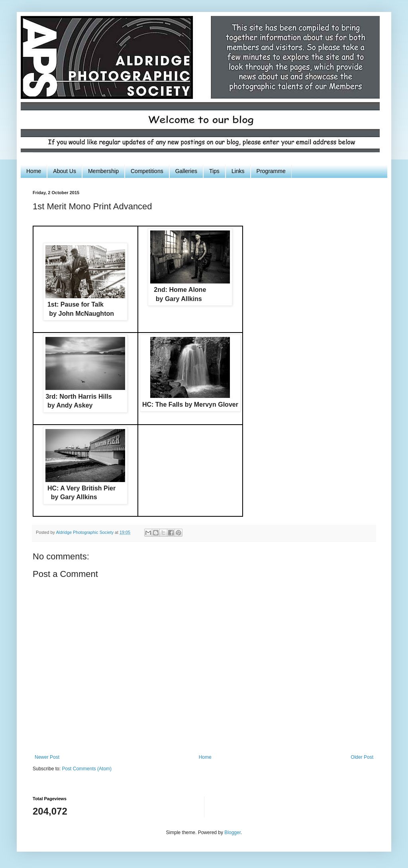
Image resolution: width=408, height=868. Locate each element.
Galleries (186, 171)
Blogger (232, 833)
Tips (214, 171)
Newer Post (47, 757)
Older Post (362, 757)
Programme (271, 171)
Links (238, 171)
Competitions (147, 171)
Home (34, 171)
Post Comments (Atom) (87, 769)
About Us (65, 171)
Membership (103, 171)
